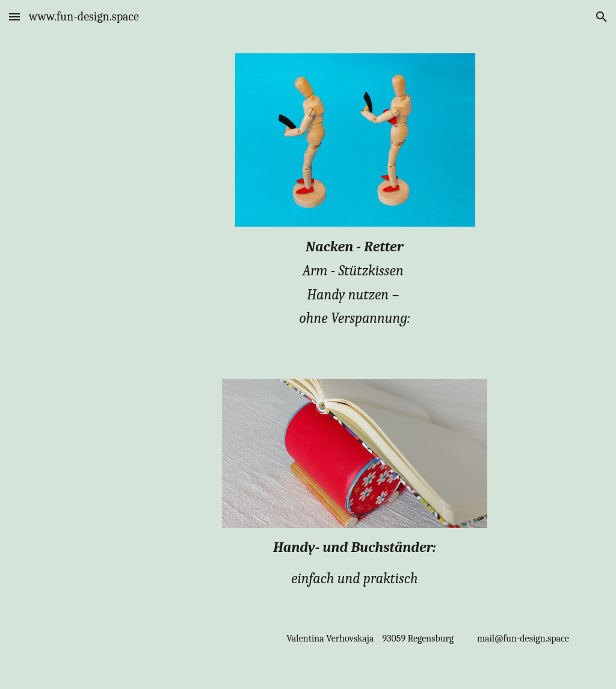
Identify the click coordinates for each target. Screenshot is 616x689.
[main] (355, 288)
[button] (14, 17)
